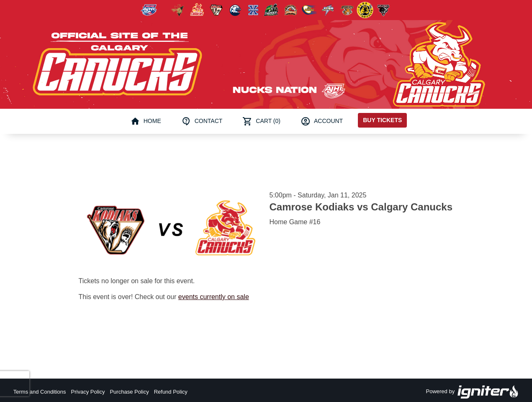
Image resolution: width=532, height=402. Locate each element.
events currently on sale (214, 297)
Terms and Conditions (40, 392)
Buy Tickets (382, 120)
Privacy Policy (88, 392)
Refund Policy (171, 392)
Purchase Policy (129, 392)
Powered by (473, 392)
